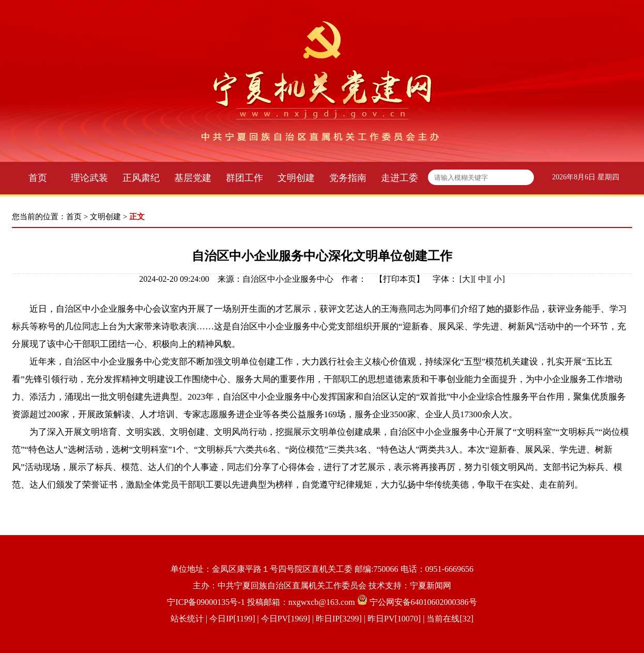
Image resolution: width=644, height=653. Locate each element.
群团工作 (244, 178)
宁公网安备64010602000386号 (423, 602)
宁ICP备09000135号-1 (206, 602)
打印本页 (400, 279)
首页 (38, 178)
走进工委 (400, 178)
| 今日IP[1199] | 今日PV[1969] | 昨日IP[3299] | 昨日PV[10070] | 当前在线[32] (339, 619)
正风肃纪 (141, 178)
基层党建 (193, 178)
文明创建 (296, 178)
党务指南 (348, 178)
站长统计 (187, 619)
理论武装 (89, 178)
